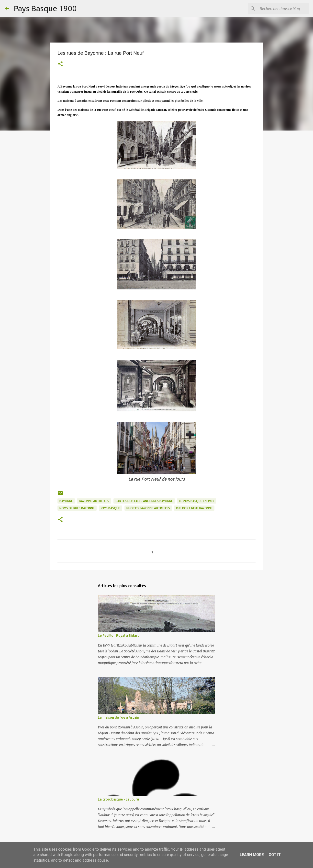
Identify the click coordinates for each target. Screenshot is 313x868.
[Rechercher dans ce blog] (283, 9)
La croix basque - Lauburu (118, 799)
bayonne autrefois (94, 501)
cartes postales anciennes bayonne (144, 501)
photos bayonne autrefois (148, 508)
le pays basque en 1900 (197, 501)
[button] (60, 64)
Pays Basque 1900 (45, 8)
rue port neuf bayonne (194, 508)
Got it (274, 855)
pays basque (110, 508)
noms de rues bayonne (77, 508)
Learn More (252, 855)
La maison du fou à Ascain (118, 717)
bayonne (66, 501)
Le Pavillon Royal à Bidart (118, 636)
